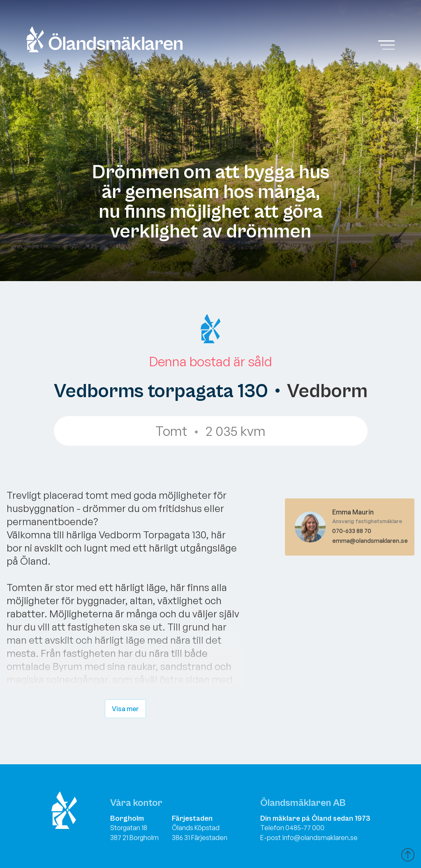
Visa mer (125, 709)
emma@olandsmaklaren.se (370, 541)
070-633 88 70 (352, 531)
